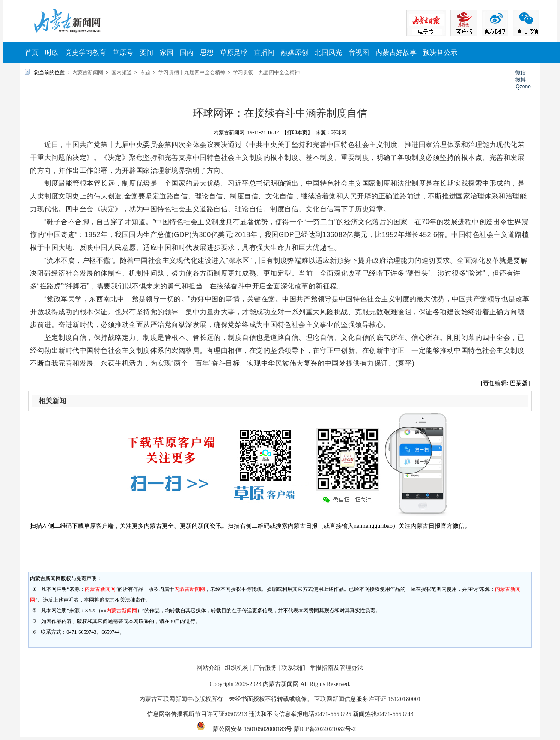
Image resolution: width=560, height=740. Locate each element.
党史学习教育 (86, 52)
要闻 (146, 52)
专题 (145, 72)
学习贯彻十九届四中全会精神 (192, 72)
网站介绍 (209, 668)
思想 (207, 52)
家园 (167, 52)
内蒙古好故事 (396, 52)
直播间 (264, 52)
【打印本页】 (297, 132)
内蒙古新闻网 (88, 72)
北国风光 (328, 52)
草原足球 (234, 52)
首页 (32, 52)
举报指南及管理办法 (337, 668)
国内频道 (122, 72)
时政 (52, 52)
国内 (187, 52)
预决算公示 (440, 52)
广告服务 (265, 668)
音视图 (359, 52)
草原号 (123, 52)
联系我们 (293, 668)
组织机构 (237, 668)
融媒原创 (295, 52)
